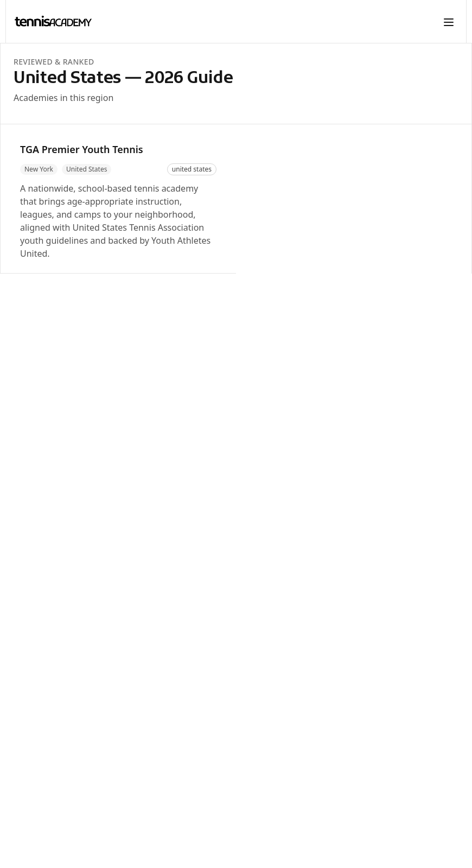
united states (192, 169)
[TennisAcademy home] (53, 22)
